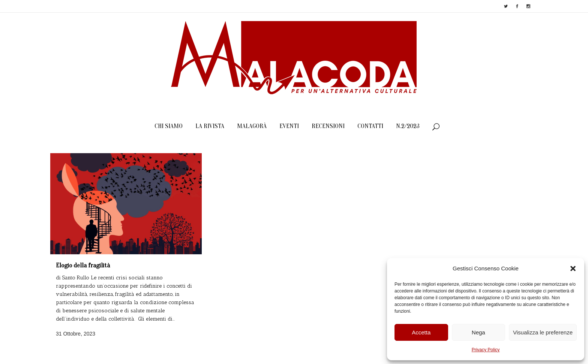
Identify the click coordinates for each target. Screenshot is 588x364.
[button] (573, 269)
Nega (478, 332)
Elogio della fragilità (83, 265)
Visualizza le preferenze (543, 332)
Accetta (421, 332)
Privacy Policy (486, 350)
